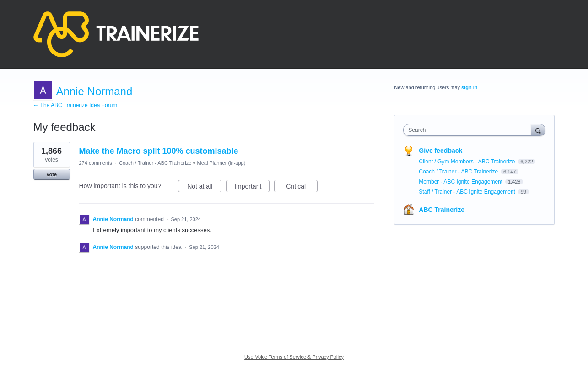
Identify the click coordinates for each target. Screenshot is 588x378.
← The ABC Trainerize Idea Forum (76, 105)
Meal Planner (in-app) (221, 163)
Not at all (204, 188)
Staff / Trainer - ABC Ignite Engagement (468, 192)
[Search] (538, 130)
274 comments (96, 163)
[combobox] (469, 130)
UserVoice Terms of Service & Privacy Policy (294, 357)
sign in (469, 87)
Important (252, 188)
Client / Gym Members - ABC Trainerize (467, 162)
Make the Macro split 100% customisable (159, 151)
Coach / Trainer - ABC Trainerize (155, 163)
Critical (302, 188)
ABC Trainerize (442, 210)
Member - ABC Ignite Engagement (461, 182)
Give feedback (440, 151)
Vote (51, 174)
